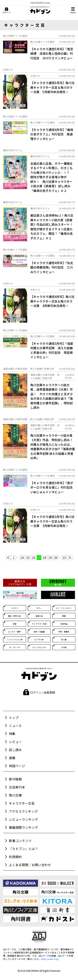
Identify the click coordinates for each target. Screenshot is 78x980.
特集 (12, 734)
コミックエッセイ (39, 647)
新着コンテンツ (20, 841)
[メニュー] (73, 10)
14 (22, 558)
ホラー (39, 608)
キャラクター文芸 (39, 624)
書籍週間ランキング (23, 827)
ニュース (15, 726)
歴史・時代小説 (14, 616)
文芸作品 (64, 624)
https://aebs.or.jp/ (50, 959)
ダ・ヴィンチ (15, 647)
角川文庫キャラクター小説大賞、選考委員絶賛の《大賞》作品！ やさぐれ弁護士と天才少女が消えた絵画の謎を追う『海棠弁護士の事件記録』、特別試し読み (52, 396)
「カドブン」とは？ (23, 849)
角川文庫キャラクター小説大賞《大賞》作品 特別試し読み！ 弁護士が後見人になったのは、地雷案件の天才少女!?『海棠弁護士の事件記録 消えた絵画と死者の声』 (53, 447)
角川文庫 (15, 795)
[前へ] (8, 558)
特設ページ (17, 766)
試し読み (15, 750)
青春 (64, 616)
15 (28, 558)
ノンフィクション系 (14, 640)
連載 (12, 758)
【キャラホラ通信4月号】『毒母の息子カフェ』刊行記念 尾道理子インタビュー (52, 134)
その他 (64, 647)
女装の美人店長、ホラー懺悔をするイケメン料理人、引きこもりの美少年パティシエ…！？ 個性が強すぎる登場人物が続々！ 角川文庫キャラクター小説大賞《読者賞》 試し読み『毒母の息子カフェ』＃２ (52, 177)
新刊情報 (15, 779)
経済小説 (39, 616)
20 (56, 558)
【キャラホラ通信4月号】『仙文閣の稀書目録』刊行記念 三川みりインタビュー (52, 267)
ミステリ (15, 608)
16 (34, 558)
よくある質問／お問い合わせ (30, 865)
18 (44, 558)
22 (64, 558)
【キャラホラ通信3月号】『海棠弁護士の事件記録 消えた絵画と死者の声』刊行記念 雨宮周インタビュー (52, 350)
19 (50, 558)
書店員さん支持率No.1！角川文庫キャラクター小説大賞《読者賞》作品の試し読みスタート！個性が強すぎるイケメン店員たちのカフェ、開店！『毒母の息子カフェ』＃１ (52, 227)
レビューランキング (23, 819)
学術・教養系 (64, 632)
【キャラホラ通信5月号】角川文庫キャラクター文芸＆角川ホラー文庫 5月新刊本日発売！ (52, 87)
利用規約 (15, 857)
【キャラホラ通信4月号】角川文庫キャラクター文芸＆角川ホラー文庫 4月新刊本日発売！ (52, 301)
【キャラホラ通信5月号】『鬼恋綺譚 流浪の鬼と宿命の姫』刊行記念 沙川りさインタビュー (52, 54)
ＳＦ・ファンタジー (64, 608)
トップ (14, 717)
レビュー (15, 742)
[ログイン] (7, 10)
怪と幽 (64, 640)
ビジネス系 (39, 640)
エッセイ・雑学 (14, 632)
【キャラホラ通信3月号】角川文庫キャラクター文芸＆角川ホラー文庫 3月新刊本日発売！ (52, 521)
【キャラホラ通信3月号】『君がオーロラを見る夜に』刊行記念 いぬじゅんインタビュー (53, 487)
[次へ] (70, 558)
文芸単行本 (17, 787)
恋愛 (15, 624)
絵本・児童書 (39, 632)
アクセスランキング (23, 811)
